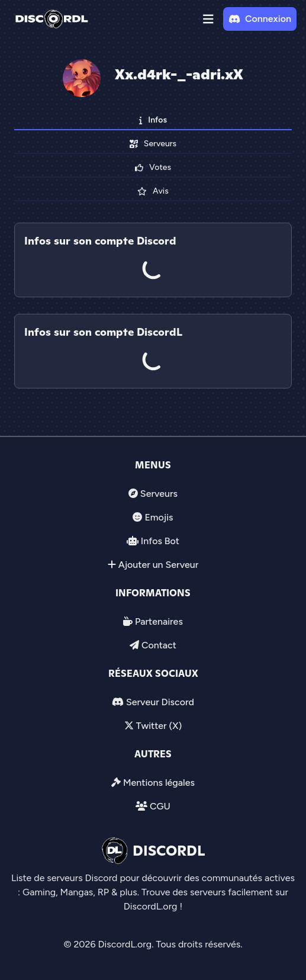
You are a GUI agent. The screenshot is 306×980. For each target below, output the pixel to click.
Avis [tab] (153, 191)
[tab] (153, 306)
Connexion (260, 19)
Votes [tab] (153, 167)
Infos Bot (160, 541)
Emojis (159, 517)
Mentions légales (159, 783)
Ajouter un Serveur (159, 565)
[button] (208, 19)
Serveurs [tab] (153, 144)
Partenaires (159, 621)
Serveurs (159, 494)
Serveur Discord (160, 702)
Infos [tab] (153, 120)
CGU (160, 806)
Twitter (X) (159, 726)
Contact (159, 645)
